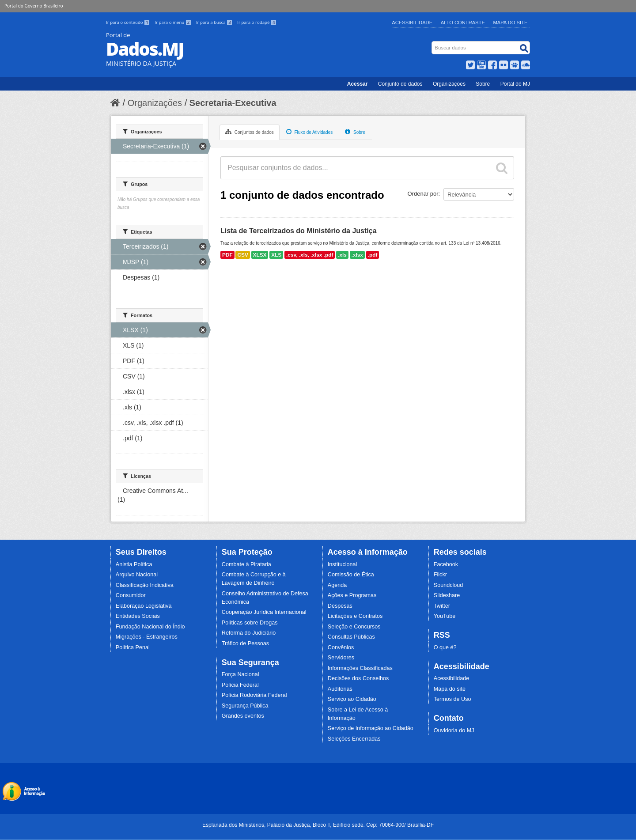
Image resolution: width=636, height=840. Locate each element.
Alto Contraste (463, 23)
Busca (433, 43)
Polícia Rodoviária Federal (254, 695)
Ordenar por (423, 194)
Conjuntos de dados (250, 132)
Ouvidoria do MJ (454, 730)
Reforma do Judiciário (249, 633)
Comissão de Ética (351, 575)
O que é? (445, 647)
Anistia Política (134, 564)
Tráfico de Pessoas (245, 643)
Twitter (442, 606)
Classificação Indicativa (145, 585)
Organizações (449, 84)
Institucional (343, 564)
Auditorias (340, 689)
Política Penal (133, 647)
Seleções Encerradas (354, 739)
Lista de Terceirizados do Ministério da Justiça (299, 231)
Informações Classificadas (360, 668)
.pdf (373, 255)
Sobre (483, 84)
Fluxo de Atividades (310, 132)
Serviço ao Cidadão (352, 699)
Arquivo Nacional (137, 575)
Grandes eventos (243, 716)
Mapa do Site (511, 23)
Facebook (446, 564)
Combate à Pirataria (246, 564)
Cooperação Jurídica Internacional (264, 612)
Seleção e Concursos (354, 627)
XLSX (260, 255)
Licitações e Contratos (355, 616)
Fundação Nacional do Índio (150, 627)
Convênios (341, 647)
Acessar (358, 84)
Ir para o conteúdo (129, 22)
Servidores (341, 658)
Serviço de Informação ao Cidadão (371, 728)
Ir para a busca (215, 22)
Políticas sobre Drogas (250, 623)
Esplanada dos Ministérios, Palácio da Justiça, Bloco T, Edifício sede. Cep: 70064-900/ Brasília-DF (318, 825)
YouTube (445, 616)
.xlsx (357, 255)
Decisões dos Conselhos (358, 678)
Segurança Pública (245, 706)
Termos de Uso (452, 699)
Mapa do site (450, 689)
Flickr (440, 575)
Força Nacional (240, 674)
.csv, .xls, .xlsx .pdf (310, 255)
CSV (242, 255)
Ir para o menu (174, 22)
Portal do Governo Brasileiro (34, 6)
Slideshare (447, 595)
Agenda (337, 585)
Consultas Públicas (351, 637)
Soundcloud (449, 585)
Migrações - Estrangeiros (147, 637)
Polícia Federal (240, 685)
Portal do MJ (515, 84)
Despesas (340, 606)
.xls (342, 255)
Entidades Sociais (138, 616)
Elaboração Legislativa (144, 606)
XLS (276, 255)
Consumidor (131, 595)
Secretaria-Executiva (233, 103)
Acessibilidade (412, 23)
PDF (227, 255)
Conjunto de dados (400, 84)
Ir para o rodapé (257, 22)
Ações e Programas (352, 595)
